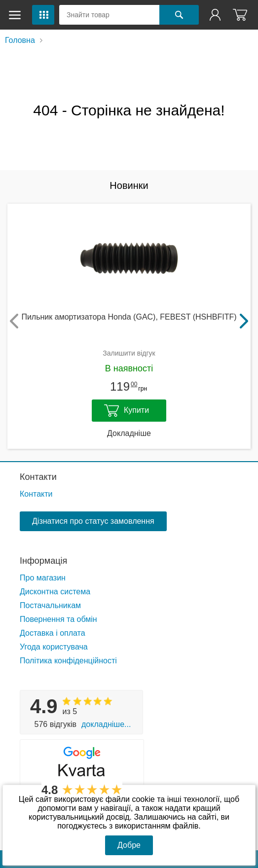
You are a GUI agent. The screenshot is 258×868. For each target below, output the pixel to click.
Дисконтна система (55, 592)
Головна (20, 40)
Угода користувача (54, 647)
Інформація (43, 561)
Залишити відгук (129, 353)
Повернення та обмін (58, 619)
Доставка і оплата (53, 633)
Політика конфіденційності (68, 661)
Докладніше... (106, 724)
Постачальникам (50, 605)
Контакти (38, 477)
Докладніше (129, 433)
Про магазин (43, 578)
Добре (129, 845)
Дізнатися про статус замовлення (93, 521)
